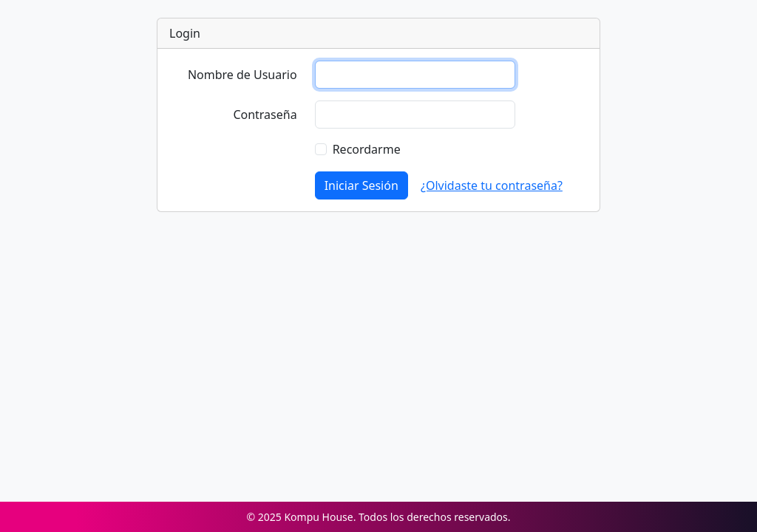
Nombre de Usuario (242, 75)
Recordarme (367, 149)
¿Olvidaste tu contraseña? (492, 185)
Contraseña (265, 115)
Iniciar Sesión (361, 185)
